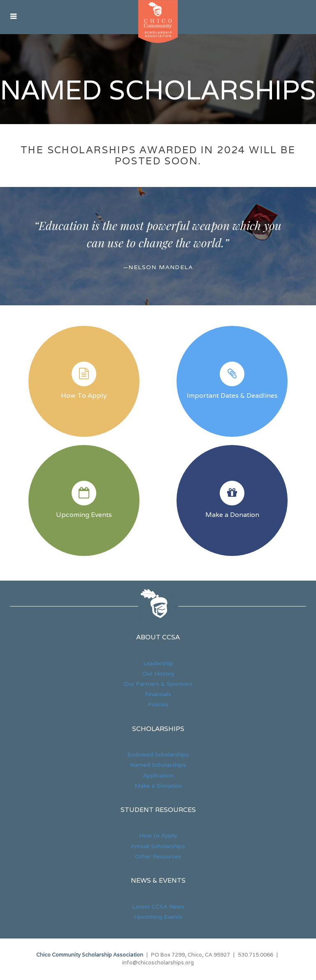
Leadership (158, 664)
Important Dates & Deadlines (232, 396)
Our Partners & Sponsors (158, 685)
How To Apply (84, 396)
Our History (158, 674)
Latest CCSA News (158, 907)
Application (158, 776)
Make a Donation (232, 515)
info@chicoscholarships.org (158, 964)
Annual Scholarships (158, 847)
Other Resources (158, 857)
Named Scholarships (158, 90)
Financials (158, 695)
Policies (158, 706)
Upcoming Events (84, 515)
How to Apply (158, 837)
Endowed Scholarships (158, 755)
